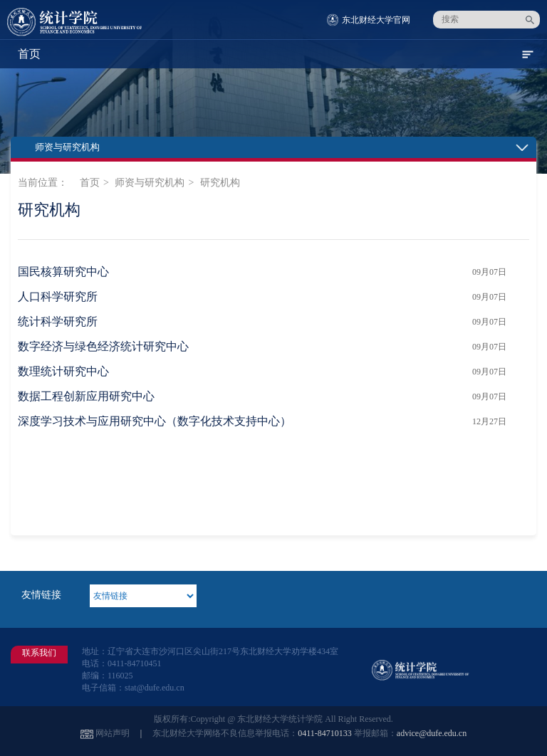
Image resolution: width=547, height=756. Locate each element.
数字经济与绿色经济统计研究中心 (103, 346)
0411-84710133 (325, 733)
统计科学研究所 (58, 321)
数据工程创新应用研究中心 (86, 396)
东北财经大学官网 (376, 20)
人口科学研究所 (58, 296)
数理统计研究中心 (63, 371)
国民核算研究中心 (63, 272)
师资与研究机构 (150, 183)
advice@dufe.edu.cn (432, 733)
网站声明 (113, 733)
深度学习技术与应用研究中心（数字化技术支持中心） (155, 421)
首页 (90, 183)
